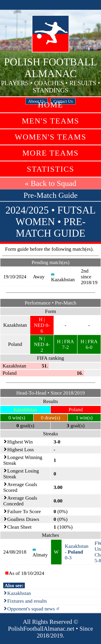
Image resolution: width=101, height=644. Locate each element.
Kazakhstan (19, 593)
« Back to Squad (50, 183)
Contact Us (63, 101)
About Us (37, 101)
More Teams (50, 153)
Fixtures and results (27, 601)
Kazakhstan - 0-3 (77, 552)
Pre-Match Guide (51, 195)
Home (50, 105)
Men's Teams (50, 121)
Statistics (50, 169)
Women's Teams (50, 137)
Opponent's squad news (31, 609)
